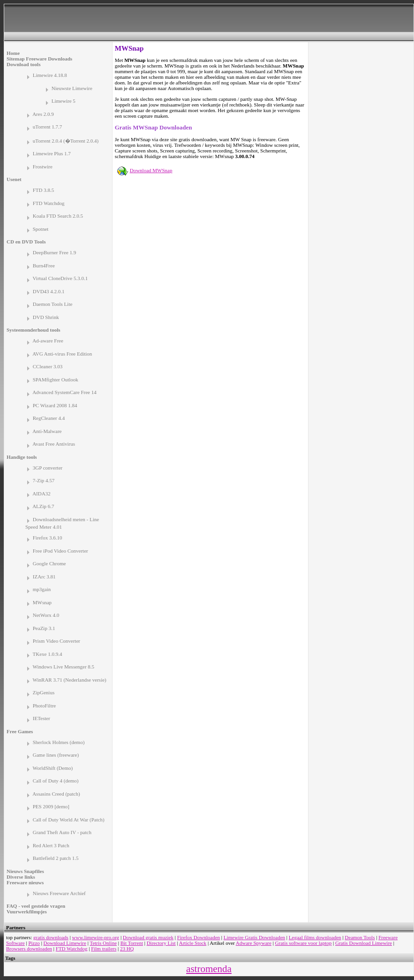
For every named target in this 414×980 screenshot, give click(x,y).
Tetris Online (103, 943)
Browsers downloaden (29, 949)
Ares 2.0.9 (43, 114)
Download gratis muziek (148, 937)
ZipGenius (44, 692)
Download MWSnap (151, 170)
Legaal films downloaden (315, 937)
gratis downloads (51, 937)
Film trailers (104, 949)
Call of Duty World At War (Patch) (69, 820)
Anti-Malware (47, 431)
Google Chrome (49, 563)
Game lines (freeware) (56, 755)
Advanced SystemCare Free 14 (64, 392)
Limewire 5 (64, 101)
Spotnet (41, 229)
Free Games (20, 731)
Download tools (23, 64)
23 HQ (127, 949)
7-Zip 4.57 (44, 480)
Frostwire (43, 167)
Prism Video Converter (56, 641)
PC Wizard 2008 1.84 (55, 405)
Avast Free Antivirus (54, 444)
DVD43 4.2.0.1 (49, 291)
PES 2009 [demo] (51, 806)
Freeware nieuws (25, 882)
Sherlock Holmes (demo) (59, 742)
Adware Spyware (254, 943)
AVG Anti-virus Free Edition (62, 354)
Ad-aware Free (48, 341)
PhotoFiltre (45, 706)
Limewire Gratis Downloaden (254, 937)
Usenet (14, 179)
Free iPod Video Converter (60, 551)
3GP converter (48, 468)
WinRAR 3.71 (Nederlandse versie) (70, 680)
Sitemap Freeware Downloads (39, 59)
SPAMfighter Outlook (56, 380)
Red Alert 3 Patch (51, 845)
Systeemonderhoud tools (34, 330)
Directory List (161, 943)
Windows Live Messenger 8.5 (64, 667)
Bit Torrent (132, 943)
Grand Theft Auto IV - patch (62, 832)
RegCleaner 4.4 (49, 418)
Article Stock (193, 943)
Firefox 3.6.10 (48, 538)
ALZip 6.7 (43, 506)
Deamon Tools (360, 937)
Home (13, 53)
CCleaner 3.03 (48, 366)
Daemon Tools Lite (53, 304)
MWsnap (42, 602)
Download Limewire (65, 943)
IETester (41, 718)
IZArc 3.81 (44, 577)
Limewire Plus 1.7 (52, 153)
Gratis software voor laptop (304, 943)
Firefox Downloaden (199, 937)
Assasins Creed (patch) (56, 794)
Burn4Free (44, 266)
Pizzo (34, 943)
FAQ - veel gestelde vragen (36, 906)
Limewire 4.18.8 (50, 75)
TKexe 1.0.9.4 (48, 654)
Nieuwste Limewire (72, 88)
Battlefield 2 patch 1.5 (56, 858)
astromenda (209, 969)
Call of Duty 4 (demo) (56, 781)
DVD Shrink (46, 317)
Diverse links (21, 877)
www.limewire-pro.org (96, 937)
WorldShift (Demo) (53, 768)
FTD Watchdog (49, 203)
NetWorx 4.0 (46, 615)
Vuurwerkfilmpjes (27, 912)
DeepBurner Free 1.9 (55, 252)
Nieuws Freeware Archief (59, 893)
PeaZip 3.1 (44, 628)
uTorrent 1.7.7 (47, 127)
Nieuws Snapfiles (25, 871)
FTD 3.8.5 (44, 190)
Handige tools (22, 457)
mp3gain (42, 589)
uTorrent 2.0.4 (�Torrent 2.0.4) (66, 141)
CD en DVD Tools (26, 242)
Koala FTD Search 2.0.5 (58, 216)
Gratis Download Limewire (364, 943)
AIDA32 (41, 494)
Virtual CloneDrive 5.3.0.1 (60, 278)
